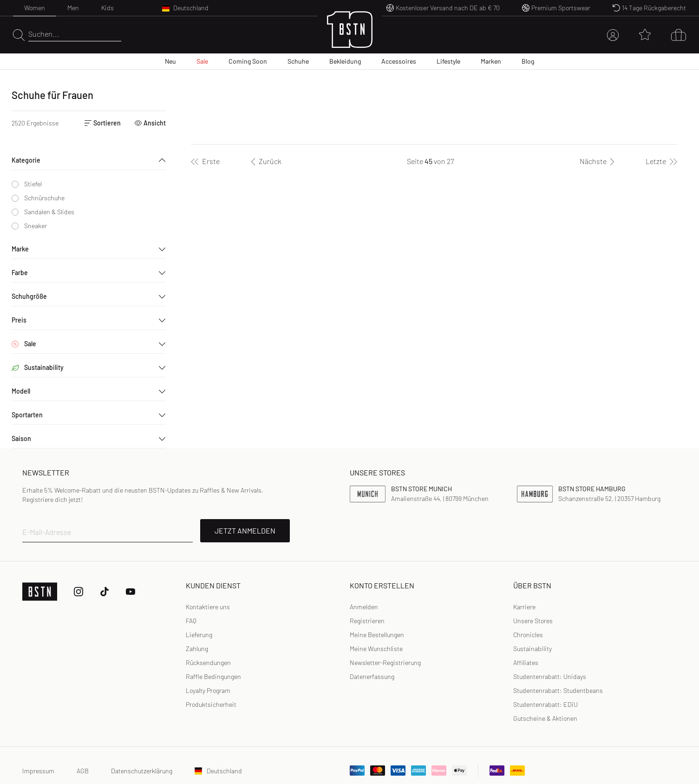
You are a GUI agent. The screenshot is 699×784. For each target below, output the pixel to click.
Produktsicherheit (211, 704)
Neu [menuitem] (170, 61)
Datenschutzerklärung (142, 771)
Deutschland (218, 771)
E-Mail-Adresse (47, 532)
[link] (364, 607)
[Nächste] (599, 161)
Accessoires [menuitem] (399, 61)
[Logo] (350, 35)
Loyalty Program (208, 690)
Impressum (38, 771)
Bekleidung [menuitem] (345, 61)
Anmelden (364, 607)
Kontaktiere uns (208, 607)
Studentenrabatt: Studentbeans (558, 690)
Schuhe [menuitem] (298, 61)
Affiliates (526, 662)
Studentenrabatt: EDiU (545, 704)
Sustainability (532, 649)
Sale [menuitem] (202, 61)
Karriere (524, 607)
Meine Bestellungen (377, 635)
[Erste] (205, 161)
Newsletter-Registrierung (385, 662)
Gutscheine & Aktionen (545, 718)
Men (73, 8)
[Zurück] (265, 161)
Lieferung (199, 635)
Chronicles (528, 635)
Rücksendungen (208, 662)
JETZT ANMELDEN (245, 530)
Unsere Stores (533, 621)
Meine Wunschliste (376, 649)
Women (35, 8)
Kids (108, 8)
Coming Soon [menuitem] (248, 61)
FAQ (191, 621)
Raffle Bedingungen (213, 676)
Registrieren (367, 621)
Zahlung (197, 649)
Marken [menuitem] (491, 61)
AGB (83, 771)
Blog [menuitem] (528, 61)
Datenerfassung (372, 676)
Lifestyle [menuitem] (448, 61)
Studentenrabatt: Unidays (550, 676)
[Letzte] (661, 161)
